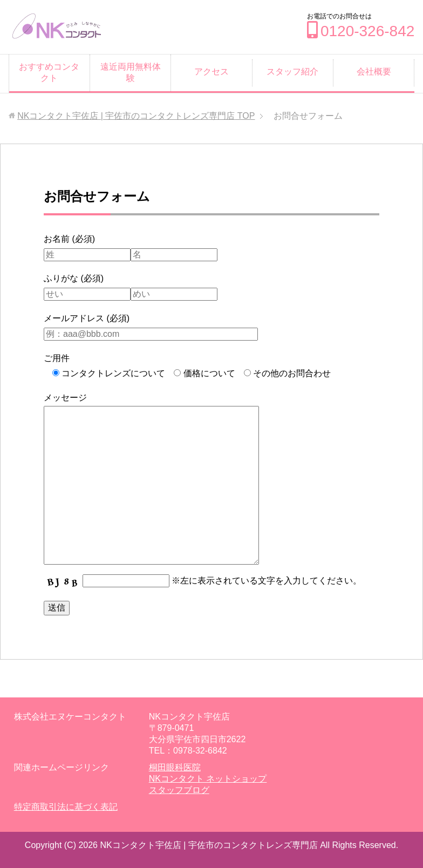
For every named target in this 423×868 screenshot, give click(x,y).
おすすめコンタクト (49, 72)
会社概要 (374, 72)
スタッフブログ (179, 790)
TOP (136, 116)
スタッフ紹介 (292, 72)
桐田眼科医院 (175, 767)
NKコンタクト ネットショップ (208, 779)
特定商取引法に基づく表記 (66, 807)
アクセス (211, 72)
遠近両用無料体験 (131, 72)
